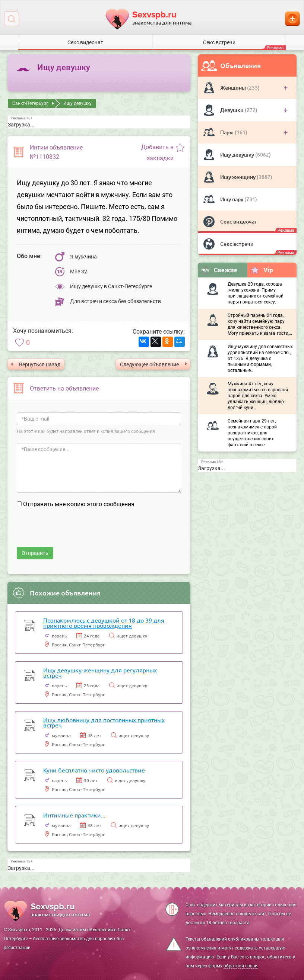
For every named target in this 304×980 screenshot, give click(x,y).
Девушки (232, 110)
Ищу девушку (238, 155)
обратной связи (240, 966)
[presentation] (73, 532)
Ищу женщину (238, 177)
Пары (227, 132)
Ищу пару (232, 199)
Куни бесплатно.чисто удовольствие (94, 770)
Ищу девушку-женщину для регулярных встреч (100, 672)
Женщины (234, 88)
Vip (262, 270)
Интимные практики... (74, 815)
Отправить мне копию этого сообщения (79, 504)
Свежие (219, 270)
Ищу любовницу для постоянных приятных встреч (104, 722)
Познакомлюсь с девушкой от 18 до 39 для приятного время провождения (104, 623)
